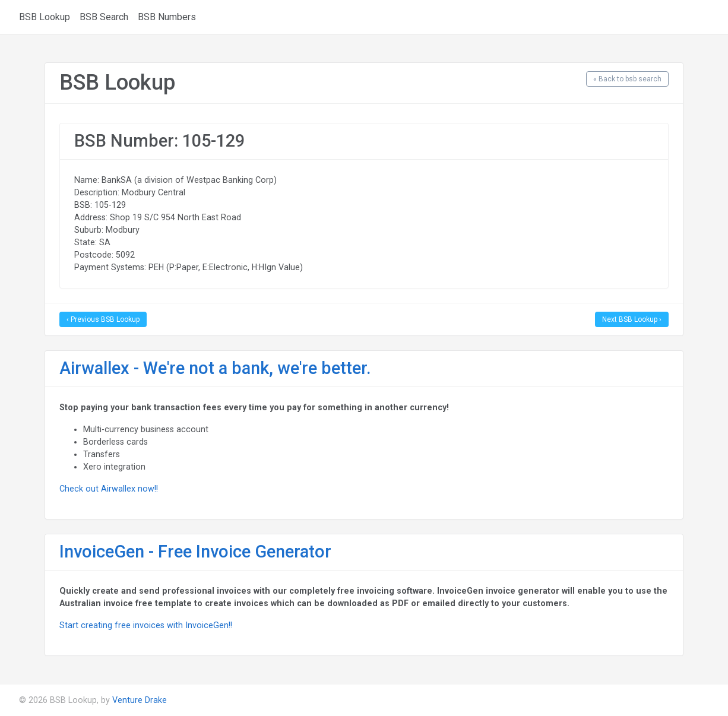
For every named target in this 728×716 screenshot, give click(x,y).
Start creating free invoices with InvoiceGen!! (146, 625)
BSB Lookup (45, 17)
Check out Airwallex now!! (109, 489)
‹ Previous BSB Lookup (103, 319)
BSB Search (104, 17)
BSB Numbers (167, 17)
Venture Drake (140, 700)
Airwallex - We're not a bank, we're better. (215, 368)
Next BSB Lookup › (632, 319)
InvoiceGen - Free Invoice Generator (195, 552)
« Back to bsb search (627, 79)
